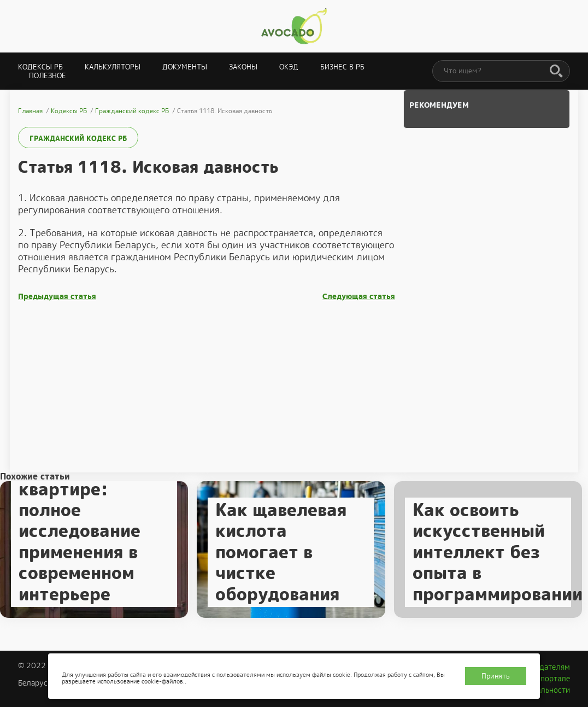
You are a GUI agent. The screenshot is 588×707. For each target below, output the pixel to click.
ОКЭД (289, 67)
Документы (185, 67)
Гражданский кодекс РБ (78, 139)
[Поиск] (556, 72)
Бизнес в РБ (342, 67)
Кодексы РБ (40, 67)
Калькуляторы (113, 67)
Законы (243, 67)
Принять (496, 676)
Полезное (48, 76)
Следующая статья (359, 297)
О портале (551, 679)
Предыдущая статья (57, 297)
